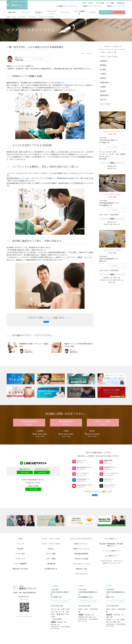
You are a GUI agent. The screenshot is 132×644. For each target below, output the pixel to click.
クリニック (25, 12)
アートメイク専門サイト (112, 548)
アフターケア (65, 12)
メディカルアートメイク (81, 561)
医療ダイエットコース (81, 546)
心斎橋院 (54, 583)
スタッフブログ (105, 104)
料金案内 (39, 12)
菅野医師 (103, 65)
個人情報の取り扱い (24, 596)
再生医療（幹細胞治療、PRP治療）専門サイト (112, 542)
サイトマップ (24, 598)
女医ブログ (104, 99)
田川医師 (103, 69)
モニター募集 (51, 551)
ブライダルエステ (81, 571)
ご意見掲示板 (51, 561)
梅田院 (109, 583)
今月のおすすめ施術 (81, 556)
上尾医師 (103, 86)
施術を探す (12, 12)
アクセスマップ (60, 598)
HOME (20, 536)
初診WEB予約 (106, 12)
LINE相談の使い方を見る (33, 481)
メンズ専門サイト (112, 553)
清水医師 (103, 91)
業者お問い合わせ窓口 (20, 566)
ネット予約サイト (112, 536)
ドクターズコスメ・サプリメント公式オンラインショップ (112, 559)
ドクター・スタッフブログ (51, 541)
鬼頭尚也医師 (104, 95)
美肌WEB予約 (119, 12)
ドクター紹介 (20, 551)
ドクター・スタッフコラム (51, 536)
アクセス (92, 12)
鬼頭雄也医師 (104, 82)
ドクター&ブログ (52, 12)
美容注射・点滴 (81, 566)
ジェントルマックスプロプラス (81, 536)
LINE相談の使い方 (51, 566)
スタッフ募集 (51, 556)
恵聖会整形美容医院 (81, 551)
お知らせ (51, 546)
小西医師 (103, 73)
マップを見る (112, 147)
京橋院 (81, 583)
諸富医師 (103, 78)
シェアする (46, 321)
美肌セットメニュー (81, 541)
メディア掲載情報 (79, 12)
